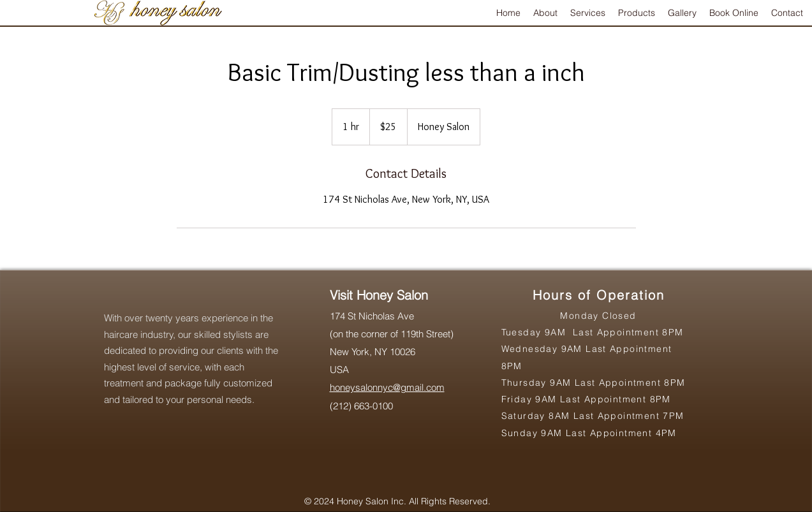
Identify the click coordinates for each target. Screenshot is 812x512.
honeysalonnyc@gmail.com (387, 387)
